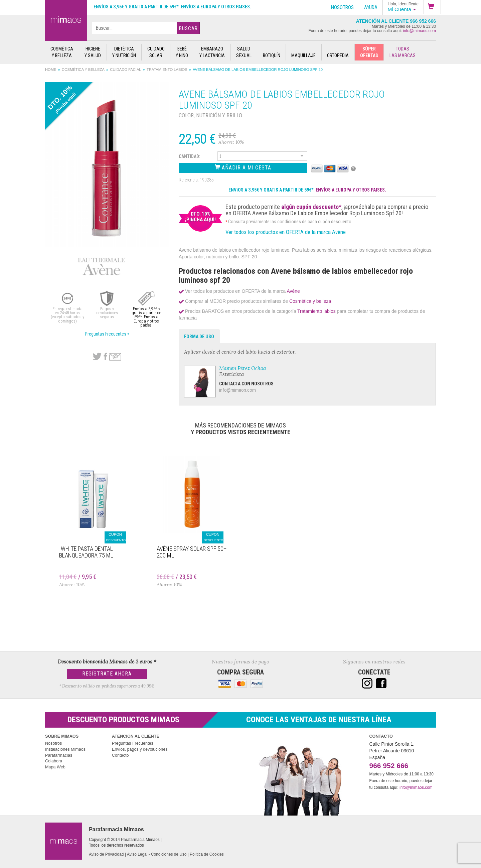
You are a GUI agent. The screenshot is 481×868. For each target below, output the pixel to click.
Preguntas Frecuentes (133, 743)
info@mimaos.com (419, 31)
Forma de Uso (199, 337)
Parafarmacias (59, 755)
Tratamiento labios (167, 70)
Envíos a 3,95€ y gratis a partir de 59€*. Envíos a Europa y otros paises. (172, 7)
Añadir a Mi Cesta (243, 167)
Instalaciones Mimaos (65, 749)
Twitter (97, 357)
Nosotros (53, 743)
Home (51, 70)
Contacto (120, 755)
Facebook (105, 357)
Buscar (188, 28)
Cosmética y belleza (83, 70)
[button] (432, 7)
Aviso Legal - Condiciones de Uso (157, 854)
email (115, 357)
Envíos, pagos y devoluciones (140, 749)
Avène (293, 291)
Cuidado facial (125, 70)
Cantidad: (190, 156)
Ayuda (371, 7)
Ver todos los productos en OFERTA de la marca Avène (286, 232)
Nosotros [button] (342, 7)
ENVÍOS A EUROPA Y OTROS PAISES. (351, 190)
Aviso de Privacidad (106, 854)
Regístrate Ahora (107, 674)
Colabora (54, 761)
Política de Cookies (207, 854)
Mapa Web (55, 767)
